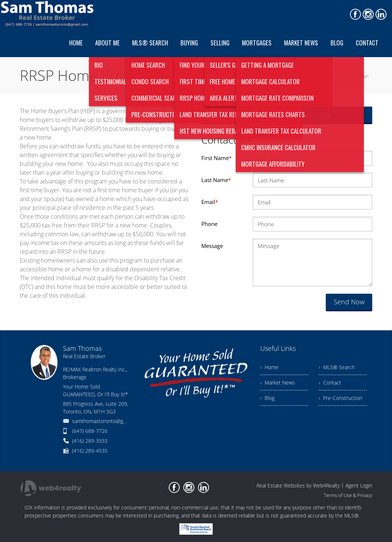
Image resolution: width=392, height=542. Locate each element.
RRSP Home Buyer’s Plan (342, 76)
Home (303, 76)
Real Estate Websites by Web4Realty (298, 485)
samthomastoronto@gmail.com (108, 421)
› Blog (267, 398)
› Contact (330, 383)
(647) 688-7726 (90, 431)
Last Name (216, 180)
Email (210, 202)
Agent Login (359, 485)
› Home (269, 367)
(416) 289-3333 (90, 441)
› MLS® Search (337, 367)
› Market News (278, 383)
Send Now (349, 302)
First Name (216, 158)
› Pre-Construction (341, 398)
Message (212, 246)
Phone (209, 224)
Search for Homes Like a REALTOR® (287, 115)
